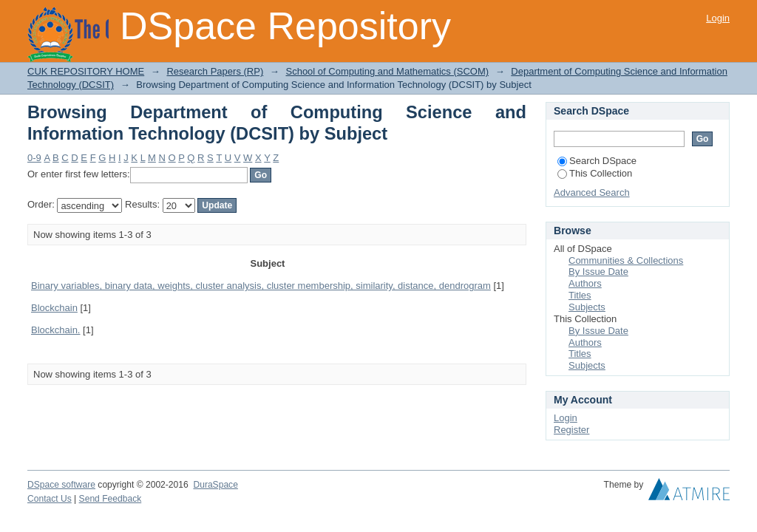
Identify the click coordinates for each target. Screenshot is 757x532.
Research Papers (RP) (215, 71)
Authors (585, 283)
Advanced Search (592, 192)
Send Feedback (111, 499)
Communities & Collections (626, 260)
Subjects (587, 307)
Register (571, 430)
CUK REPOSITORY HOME (86, 71)
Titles (580, 295)
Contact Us (50, 499)
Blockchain (54, 308)
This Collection (595, 173)
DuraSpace (215, 485)
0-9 (34, 158)
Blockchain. (55, 330)
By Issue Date (598, 272)
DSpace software (61, 485)
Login (718, 18)
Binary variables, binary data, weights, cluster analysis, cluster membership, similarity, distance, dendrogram (261, 286)
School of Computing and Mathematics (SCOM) (387, 71)
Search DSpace (597, 161)
